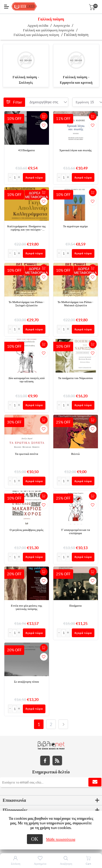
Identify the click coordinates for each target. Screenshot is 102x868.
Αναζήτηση (66, 864)
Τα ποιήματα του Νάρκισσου (75, 378)
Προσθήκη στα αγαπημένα (44, 125)
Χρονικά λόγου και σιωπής (75, 150)
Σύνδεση (16, 864)
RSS (57, 760)
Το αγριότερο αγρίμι (75, 226)
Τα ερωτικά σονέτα (27, 454)
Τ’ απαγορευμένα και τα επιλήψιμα (75, 532)
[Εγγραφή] (51, 782)
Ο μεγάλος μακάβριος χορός (27, 530)
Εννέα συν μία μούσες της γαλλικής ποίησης (26, 607)
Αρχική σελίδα (38, 25)
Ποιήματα (75, 606)
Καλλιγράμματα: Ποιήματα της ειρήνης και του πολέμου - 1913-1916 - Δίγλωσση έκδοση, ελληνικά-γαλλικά (26, 228)
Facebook (45, 760)
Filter (14, 102)
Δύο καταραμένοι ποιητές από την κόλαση (27, 380)
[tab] (51, 800)
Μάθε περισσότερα (61, 839)
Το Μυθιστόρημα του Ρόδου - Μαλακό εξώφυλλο (75, 304)
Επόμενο (63, 724)
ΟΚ (35, 839)
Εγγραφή (95, 782)
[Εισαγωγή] (15, 177)
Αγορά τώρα (34, 177)
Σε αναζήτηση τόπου (26, 682)
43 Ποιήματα (26, 150)
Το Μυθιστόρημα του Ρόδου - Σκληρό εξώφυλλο (26, 304)
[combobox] (44, 102)
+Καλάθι (44, 116)
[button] (19, 177)
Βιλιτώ (76, 454)
